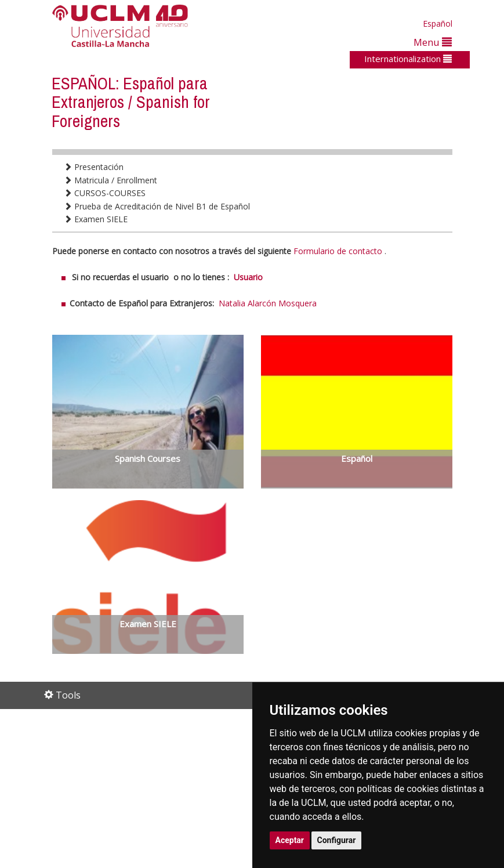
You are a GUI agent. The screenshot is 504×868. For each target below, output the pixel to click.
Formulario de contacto (338, 251)
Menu (433, 42)
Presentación (94, 167)
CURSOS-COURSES (105, 193)
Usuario (248, 277)
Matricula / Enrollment (110, 180)
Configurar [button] (337, 840)
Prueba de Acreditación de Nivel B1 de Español (157, 206)
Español (438, 23)
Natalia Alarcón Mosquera (268, 303)
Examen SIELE (96, 219)
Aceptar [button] (290, 840)
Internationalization (408, 59)
